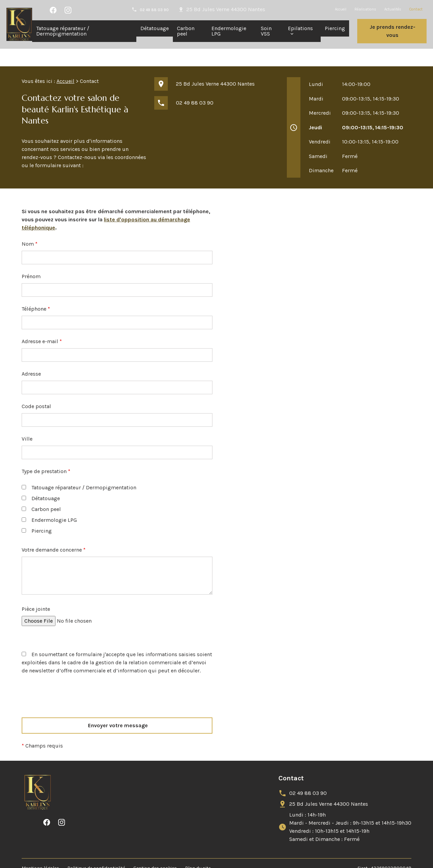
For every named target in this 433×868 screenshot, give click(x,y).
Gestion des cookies (155, 851)
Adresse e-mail (42, 324)
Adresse (31, 356)
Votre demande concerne (54, 532)
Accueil (341, 9)
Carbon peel (186, 31)
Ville (27, 421)
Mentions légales (40, 851)
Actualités (393, 9)
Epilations (300, 28)
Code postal (36, 389)
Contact (416, 9)
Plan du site (198, 851)
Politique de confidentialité (96, 851)
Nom (30, 226)
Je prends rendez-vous (393, 31)
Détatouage (155, 28)
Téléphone (36, 291)
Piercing (335, 28)
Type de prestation (46, 454)
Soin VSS (266, 31)
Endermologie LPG (229, 31)
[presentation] (73, 691)
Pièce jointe (36, 591)
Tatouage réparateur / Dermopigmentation (63, 31)
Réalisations (365, 9)
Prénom (31, 259)
